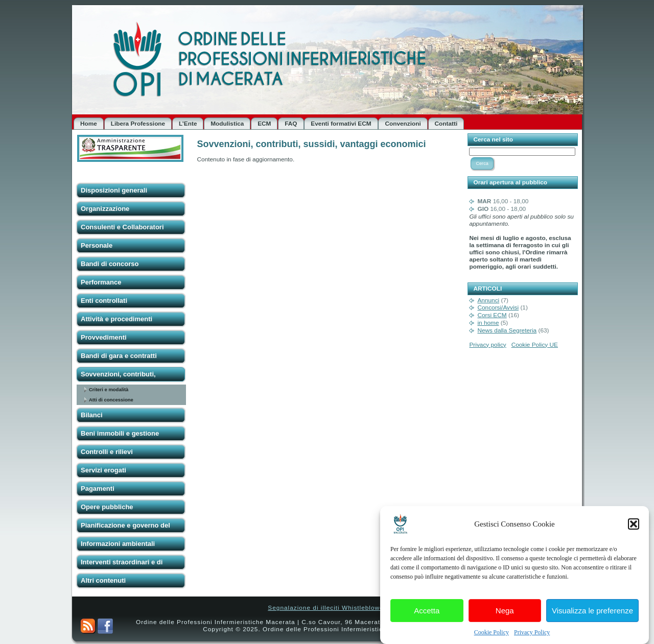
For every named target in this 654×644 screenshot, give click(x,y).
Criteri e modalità (109, 389)
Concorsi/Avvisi (498, 307)
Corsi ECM (492, 315)
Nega (505, 614)
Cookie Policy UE (535, 345)
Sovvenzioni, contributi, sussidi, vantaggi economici (312, 144)
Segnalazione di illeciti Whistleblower (327, 608)
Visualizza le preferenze (592, 614)
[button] (634, 528)
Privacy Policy (532, 636)
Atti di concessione (111, 400)
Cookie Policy (492, 636)
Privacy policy (487, 345)
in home (488, 323)
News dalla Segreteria (507, 330)
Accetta (427, 614)
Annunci (488, 300)
